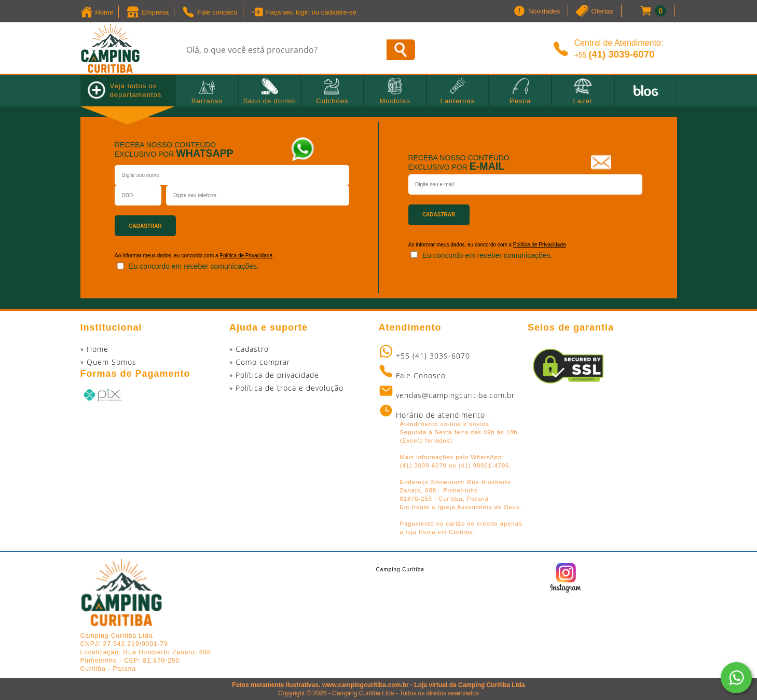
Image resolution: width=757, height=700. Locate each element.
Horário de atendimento (441, 415)
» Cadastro (249, 349)
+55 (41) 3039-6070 (433, 356)
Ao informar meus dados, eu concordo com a (461, 245)
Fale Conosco (421, 375)
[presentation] (293, 221)
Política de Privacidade (246, 256)
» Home (94, 349)
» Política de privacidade (274, 375)
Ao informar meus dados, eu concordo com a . (194, 256)
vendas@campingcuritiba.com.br (455, 395)
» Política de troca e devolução (286, 388)
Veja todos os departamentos (125, 90)
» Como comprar (260, 362)
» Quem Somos (108, 362)
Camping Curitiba (400, 569)
